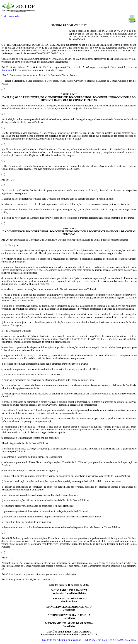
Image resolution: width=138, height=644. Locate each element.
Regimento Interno (11, 70)
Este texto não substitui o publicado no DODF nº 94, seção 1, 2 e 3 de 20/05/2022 (89, 640)
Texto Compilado (10, 16)
